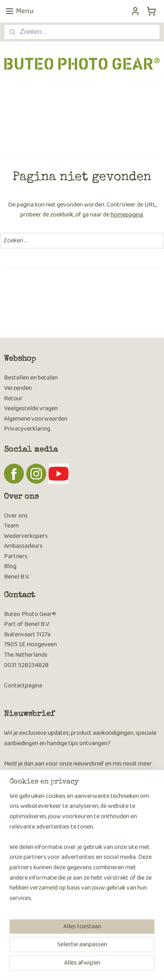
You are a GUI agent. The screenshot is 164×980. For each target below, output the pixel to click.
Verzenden (18, 388)
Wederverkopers (26, 536)
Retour (13, 398)
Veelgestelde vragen (31, 408)
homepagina (127, 215)
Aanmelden (25, 795)
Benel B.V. (17, 577)
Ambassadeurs (23, 546)
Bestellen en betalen (31, 378)
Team (11, 526)
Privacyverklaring (27, 429)
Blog (10, 566)
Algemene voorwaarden (36, 419)
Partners (16, 556)
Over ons (16, 516)
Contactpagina (23, 686)
